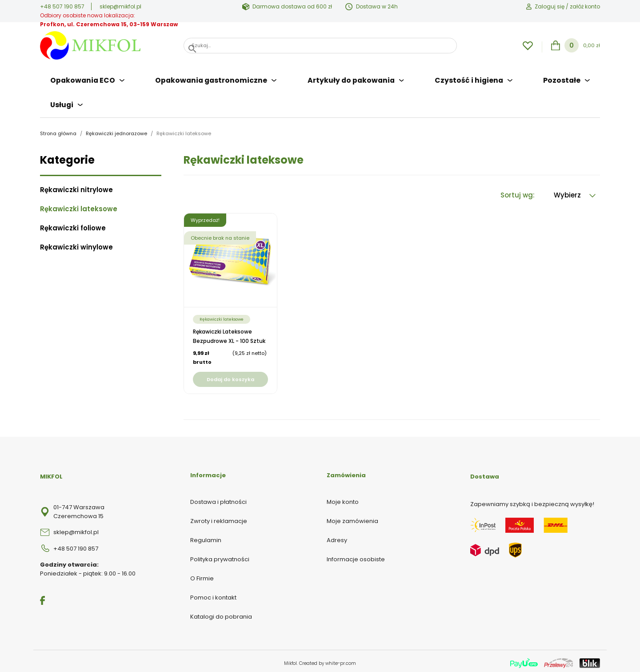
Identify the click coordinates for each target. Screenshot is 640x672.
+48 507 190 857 (62, 6)
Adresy (337, 536)
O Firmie (202, 574)
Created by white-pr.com (328, 659)
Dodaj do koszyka (230, 375)
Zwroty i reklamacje (219, 517)
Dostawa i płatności (218, 498)
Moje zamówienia (352, 517)
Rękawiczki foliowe (73, 224)
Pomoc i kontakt (213, 594)
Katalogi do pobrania (221, 613)
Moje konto (343, 498)
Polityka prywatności (220, 555)
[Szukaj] (320, 46)
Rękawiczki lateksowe (79, 205)
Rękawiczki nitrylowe (76, 186)
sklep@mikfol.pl (120, 6)
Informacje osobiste (356, 555)
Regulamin (206, 536)
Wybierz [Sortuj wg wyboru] (575, 191)
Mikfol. (292, 659)
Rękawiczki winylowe (76, 243)
